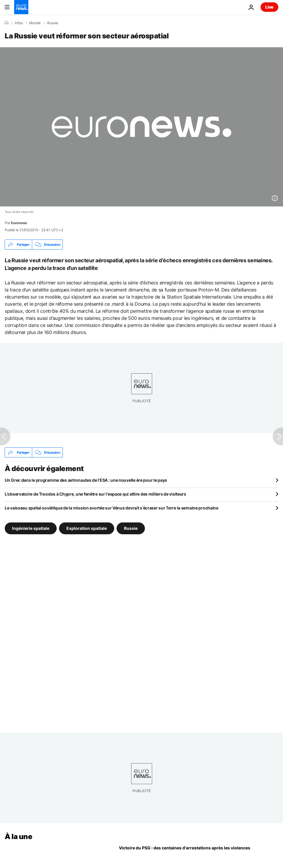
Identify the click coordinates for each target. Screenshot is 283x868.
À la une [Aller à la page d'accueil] (18, 837)
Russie (53, 23)
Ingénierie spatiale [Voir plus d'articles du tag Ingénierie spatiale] (31, 528)
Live (269, 7)
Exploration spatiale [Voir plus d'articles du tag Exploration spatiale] (87, 528)
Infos (19, 23)
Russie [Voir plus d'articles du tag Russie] (131, 528)
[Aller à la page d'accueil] (21, 7)
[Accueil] (6, 23)
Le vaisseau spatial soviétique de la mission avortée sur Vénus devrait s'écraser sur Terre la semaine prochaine (112, 508)
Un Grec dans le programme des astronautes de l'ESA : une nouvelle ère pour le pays (86, 480)
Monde (35, 23)
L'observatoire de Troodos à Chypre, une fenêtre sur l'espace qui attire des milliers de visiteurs (95, 494)
